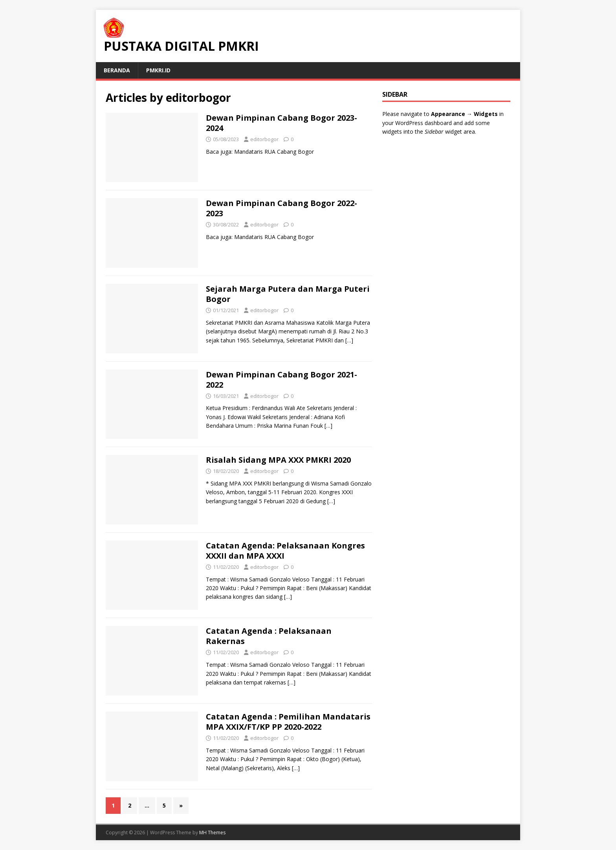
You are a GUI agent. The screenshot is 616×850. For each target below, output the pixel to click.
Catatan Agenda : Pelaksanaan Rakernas (269, 636)
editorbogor (264, 139)
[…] (349, 340)
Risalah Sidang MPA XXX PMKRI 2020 (278, 460)
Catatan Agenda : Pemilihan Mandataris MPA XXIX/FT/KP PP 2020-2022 (288, 722)
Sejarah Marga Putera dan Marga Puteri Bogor (288, 294)
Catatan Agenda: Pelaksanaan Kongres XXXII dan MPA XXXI (285, 551)
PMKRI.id (158, 70)
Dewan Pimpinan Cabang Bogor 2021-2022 (281, 380)
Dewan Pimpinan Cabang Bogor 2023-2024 (281, 123)
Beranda (117, 70)
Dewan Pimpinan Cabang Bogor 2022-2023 (281, 208)
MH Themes (212, 833)
